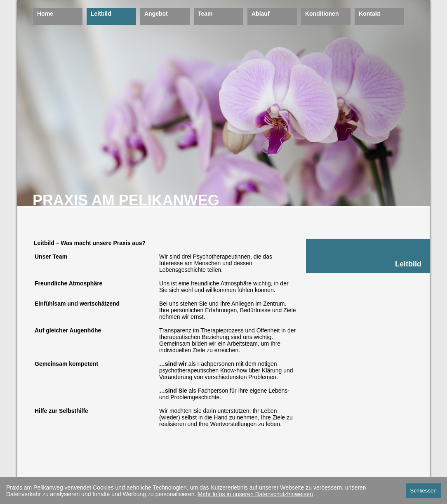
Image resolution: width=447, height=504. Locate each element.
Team (205, 14)
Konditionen (322, 14)
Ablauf (261, 14)
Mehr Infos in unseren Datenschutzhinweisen (255, 494)
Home (45, 14)
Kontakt (369, 14)
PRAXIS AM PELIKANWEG (126, 200)
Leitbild (101, 14)
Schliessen (423, 491)
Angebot (156, 14)
